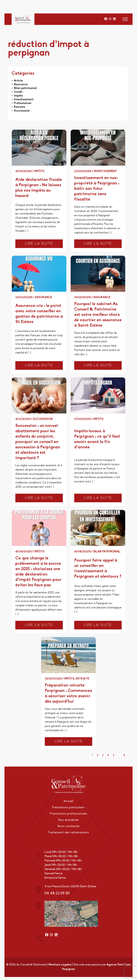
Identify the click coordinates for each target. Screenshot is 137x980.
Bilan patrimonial (25, 88)
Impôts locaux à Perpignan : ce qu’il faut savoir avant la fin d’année (97, 439)
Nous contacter (69, 826)
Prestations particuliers (68, 808)
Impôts (18, 96)
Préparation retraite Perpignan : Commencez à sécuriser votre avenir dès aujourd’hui (68, 694)
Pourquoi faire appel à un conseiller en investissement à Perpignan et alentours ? (98, 569)
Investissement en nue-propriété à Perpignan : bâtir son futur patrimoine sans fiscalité (97, 189)
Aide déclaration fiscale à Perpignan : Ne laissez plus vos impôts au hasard (39, 188)
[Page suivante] (124, 755)
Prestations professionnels (69, 814)
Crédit (18, 92)
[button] (125, 19)
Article (18, 81)
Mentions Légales (60, 964)
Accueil (68, 801)
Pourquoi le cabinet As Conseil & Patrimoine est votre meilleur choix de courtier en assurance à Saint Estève (98, 315)
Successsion (22, 111)
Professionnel (23, 103)
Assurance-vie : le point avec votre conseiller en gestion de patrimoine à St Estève (39, 314)
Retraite (20, 107)
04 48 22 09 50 (57, 893)
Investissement (24, 100)
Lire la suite (39, 244)
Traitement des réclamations (68, 832)
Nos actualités (68, 820)
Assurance (21, 85)
